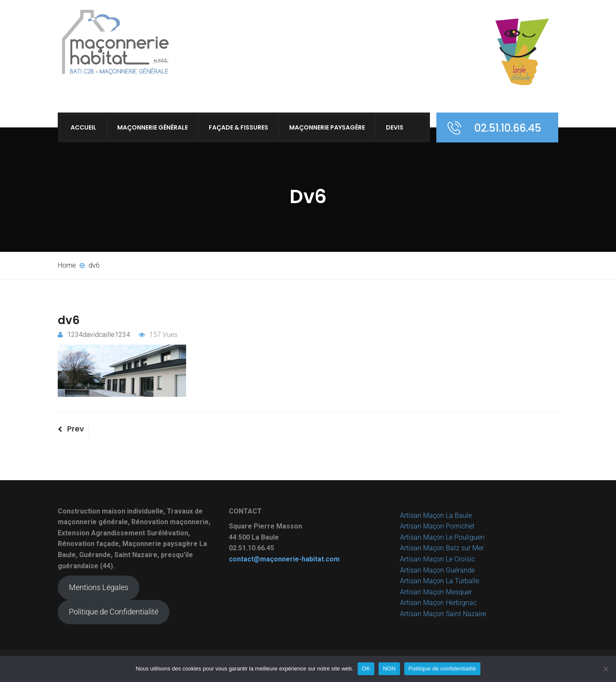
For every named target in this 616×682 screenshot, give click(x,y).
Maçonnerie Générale (153, 127)
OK (366, 669)
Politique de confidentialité (442, 669)
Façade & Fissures (238, 127)
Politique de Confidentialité (114, 612)
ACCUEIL (83, 127)
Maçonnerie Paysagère (327, 127)
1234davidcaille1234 (94, 335)
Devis (395, 127)
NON (389, 669)
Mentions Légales (99, 587)
